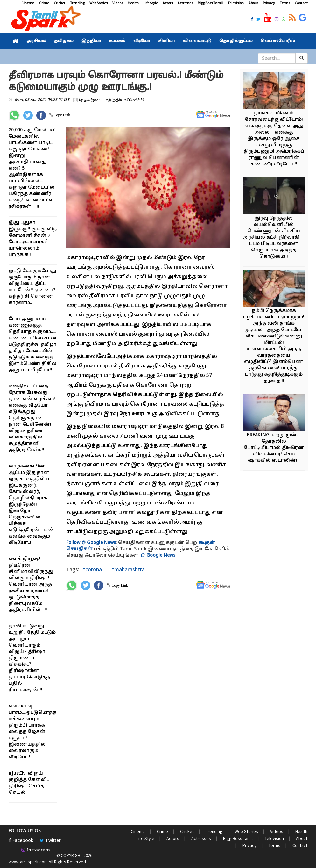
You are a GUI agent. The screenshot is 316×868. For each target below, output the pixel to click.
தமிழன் (92, 100)
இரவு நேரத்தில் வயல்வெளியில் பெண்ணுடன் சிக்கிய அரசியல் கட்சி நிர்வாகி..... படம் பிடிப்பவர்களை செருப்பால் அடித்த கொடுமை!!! (274, 238)
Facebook (21, 841)
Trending (77, 3)
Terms (285, 3)
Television (236, 3)
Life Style (151, 3)
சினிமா (167, 41)
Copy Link (62, 115)
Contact (301, 3)
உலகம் (117, 41)
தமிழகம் (64, 41)
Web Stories (98, 3)
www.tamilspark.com (28, 862)
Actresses (185, 3)
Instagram (36, 850)
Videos (118, 3)
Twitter (50, 841)
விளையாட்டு (197, 41)
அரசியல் (36, 41)
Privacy (269, 3)
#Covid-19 (135, 100)
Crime (44, 3)
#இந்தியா (116, 100)
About (253, 3)
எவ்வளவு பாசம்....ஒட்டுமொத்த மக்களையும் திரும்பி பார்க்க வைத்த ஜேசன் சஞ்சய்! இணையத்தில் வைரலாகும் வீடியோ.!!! (32, 732)
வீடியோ (142, 41)
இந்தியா (91, 41)
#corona (92, 569)
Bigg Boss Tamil (210, 3)
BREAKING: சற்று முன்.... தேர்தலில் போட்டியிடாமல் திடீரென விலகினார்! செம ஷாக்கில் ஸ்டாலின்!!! (274, 448)
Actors (168, 3)
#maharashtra (127, 569)
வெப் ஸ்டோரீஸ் (278, 41)
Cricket (60, 3)
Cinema (28, 3)
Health (133, 3)
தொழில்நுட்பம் (236, 41)
